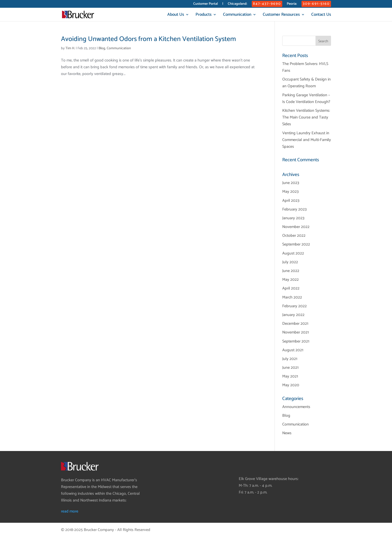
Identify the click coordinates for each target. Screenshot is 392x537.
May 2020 (291, 385)
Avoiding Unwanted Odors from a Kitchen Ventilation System (148, 39)
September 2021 (296, 341)
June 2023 (291, 183)
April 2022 (291, 288)
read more (70, 511)
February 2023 (294, 209)
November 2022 (296, 227)
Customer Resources (281, 15)
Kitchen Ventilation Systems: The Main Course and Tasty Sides (306, 117)
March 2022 (292, 297)
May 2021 (290, 376)
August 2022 (293, 253)
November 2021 (295, 332)
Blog (102, 48)
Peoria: (292, 4)
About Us (176, 15)
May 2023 (290, 192)
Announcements (296, 407)
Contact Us (321, 15)
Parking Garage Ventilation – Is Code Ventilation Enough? (306, 98)
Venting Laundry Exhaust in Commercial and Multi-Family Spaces (307, 140)
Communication (237, 15)
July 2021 (290, 359)
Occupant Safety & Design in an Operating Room (306, 83)
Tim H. (70, 48)
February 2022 (294, 306)
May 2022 (290, 280)
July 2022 (290, 262)
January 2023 (293, 218)
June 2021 (290, 368)
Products (203, 15)
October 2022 (294, 236)
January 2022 (293, 315)
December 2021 (295, 324)
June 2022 (291, 271)
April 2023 (291, 201)
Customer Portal (205, 4)
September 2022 (296, 244)
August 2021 (293, 350)
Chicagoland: (237, 4)
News (287, 433)
